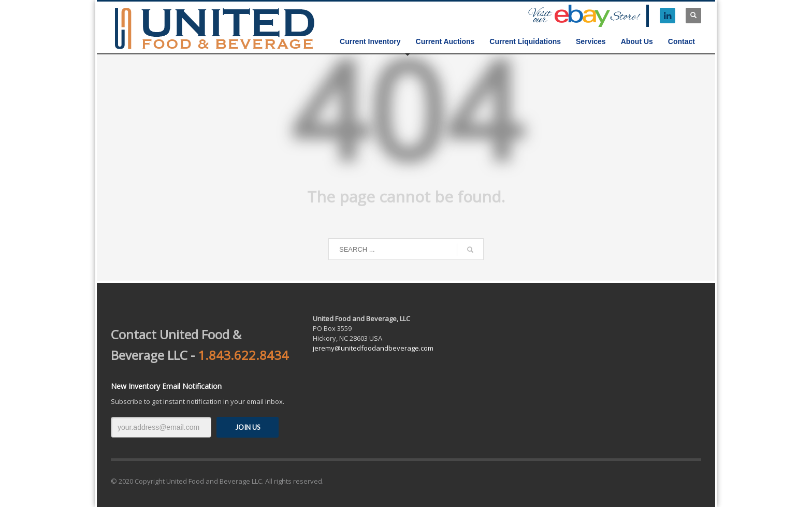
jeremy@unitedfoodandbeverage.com (373, 348)
